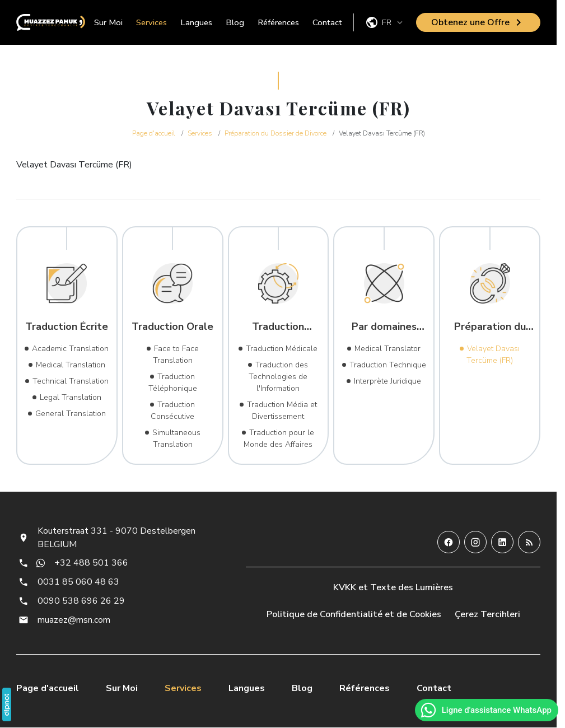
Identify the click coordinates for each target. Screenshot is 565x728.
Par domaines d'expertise (384, 326)
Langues (196, 22)
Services (151, 22)
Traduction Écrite (67, 326)
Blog (235, 22)
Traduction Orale (172, 326)
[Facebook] (449, 542)
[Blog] (529, 542)
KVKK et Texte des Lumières (393, 587)
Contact (327, 22)
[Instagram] (475, 542)
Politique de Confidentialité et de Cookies (354, 614)
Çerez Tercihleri (487, 614)
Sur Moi (108, 22)
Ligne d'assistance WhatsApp (485, 710)
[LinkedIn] (502, 542)
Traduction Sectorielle (278, 326)
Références (278, 22)
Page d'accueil (48, 688)
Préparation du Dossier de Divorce (490, 326)
